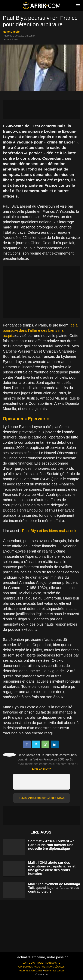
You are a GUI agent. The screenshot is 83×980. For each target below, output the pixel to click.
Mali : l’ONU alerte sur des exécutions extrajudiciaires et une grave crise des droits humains (52, 868)
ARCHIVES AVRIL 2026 (30, 971)
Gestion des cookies (54, 971)
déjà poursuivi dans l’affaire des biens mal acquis (40, 330)
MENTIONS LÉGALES (53, 967)
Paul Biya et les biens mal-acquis (49, 531)
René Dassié (11, 32)
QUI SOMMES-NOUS (29, 967)
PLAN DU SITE (52, 963)
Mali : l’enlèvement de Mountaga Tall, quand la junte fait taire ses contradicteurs (54, 888)
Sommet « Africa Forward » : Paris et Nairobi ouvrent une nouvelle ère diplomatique (51, 845)
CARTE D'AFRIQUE (33, 963)
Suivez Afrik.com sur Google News (41, 798)
